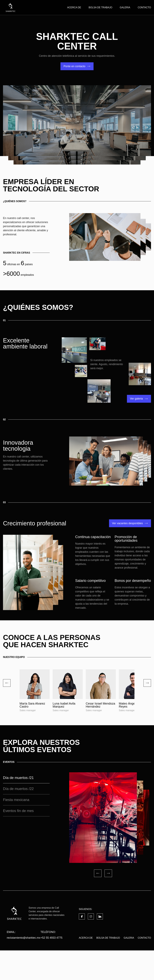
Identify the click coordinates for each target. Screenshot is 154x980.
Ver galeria (136, 399)
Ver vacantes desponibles (127, 523)
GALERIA (125, 8)
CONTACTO (144, 8)
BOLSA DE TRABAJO (100, 8)
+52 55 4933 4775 (51, 967)
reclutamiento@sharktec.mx (24, 967)
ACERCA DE (74, 8)
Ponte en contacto (74, 66)
